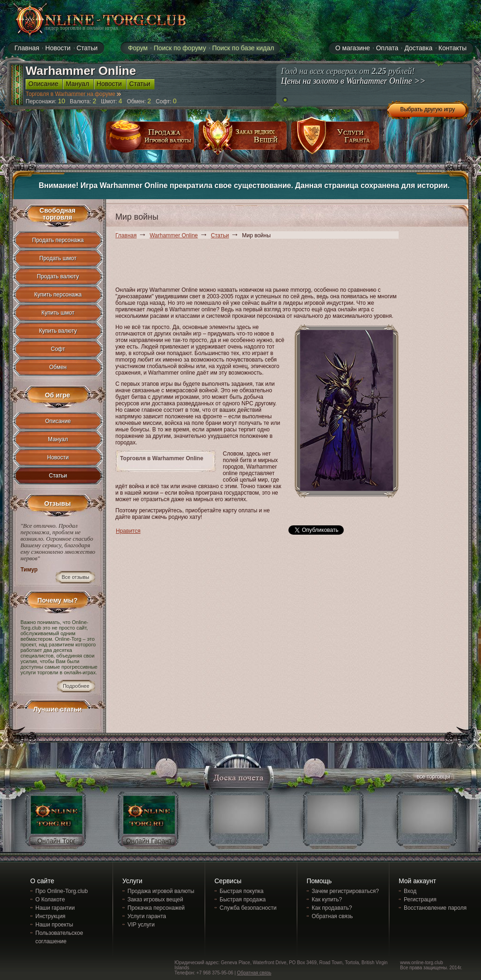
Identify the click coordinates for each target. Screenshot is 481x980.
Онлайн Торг (56, 841)
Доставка (418, 48)
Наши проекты (54, 925)
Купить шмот (58, 313)
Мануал (58, 439)
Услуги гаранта (147, 916)
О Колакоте (50, 899)
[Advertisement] (285, 264)
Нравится (128, 531)
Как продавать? (332, 908)
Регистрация (420, 899)
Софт (58, 349)
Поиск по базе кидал (243, 48)
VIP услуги (141, 925)
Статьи (220, 235)
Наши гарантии (55, 908)
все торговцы (433, 778)
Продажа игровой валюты (161, 891)
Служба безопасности (248, 908)
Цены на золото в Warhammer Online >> (353, 81)
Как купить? (327, 899)
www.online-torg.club (421, 963)
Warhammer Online (174, 235)
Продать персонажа (58, 240)
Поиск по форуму (180, 48)
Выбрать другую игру (428, 109)
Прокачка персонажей (156, 908)
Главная (126, 235)
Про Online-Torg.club (62, 891)
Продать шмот (58, 258)
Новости (58, 457)
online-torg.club (90, 20)
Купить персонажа (58, 295)
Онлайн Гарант (149, 841)
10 (62, 101)
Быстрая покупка (241, 891)
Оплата (387, 48)
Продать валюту (58, 276)
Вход (410, 891)
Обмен (58, 367)
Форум (138, 48)
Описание (58, 421)
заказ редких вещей (243, 139)
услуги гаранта (335, 139)
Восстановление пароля (435, 908)
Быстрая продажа (243, 899)
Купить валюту (58, 331)
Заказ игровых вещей (155, 899)
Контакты (453, 48)
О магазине (353, 48)
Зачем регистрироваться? (345, 891)
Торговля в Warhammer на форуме (73, 94)
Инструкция (50, 916)
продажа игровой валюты (150, 139)
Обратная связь (332, 916)
